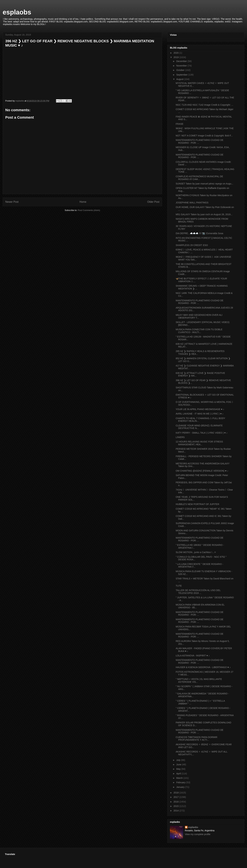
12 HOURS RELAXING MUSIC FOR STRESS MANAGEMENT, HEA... (199, 443)
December (182, 61)
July (179, 760)
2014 (176, 811)
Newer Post (12, 202)
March (180, 778)
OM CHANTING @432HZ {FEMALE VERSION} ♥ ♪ (202, 471)
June (179, 764)
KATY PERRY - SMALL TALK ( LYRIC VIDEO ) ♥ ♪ (202, 433)
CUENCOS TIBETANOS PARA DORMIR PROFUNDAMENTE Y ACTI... (197, 739)
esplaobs (17, 12)
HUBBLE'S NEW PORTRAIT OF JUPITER (197, 504)
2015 (176, 806)
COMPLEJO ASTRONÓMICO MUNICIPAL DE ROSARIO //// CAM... (199, 178)
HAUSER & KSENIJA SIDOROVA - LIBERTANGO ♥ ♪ (203, 667)
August (180, 79)
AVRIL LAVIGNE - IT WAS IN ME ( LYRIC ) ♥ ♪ (199, 414)
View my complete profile (198, 834)
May (179, 769)
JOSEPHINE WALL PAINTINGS (192, 203)
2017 (176, 797)
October (181, 70)
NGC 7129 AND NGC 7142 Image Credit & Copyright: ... (204, 105)
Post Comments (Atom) (89, 210)
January (181, 787)
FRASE (180, 124)
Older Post (153, 202)
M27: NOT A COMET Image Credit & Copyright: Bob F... (204, 136)
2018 (176, 793)
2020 (176, 53)
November (182, 66)
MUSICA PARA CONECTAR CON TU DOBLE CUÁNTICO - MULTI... (199, 331)
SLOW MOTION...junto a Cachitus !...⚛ (196, 552)
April (179, 774)
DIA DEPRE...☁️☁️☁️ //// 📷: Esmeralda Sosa (199, 233)
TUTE (179, 586)
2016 (176, 802)
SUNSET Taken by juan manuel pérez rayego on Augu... (204, 184)
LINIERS (180, 437)
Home (83, 202)
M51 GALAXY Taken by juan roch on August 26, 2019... (204, 214)
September (182, 75)
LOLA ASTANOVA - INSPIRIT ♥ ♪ (193, 656)
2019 (176, 57)
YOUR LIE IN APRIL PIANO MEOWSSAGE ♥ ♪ (200, 409)
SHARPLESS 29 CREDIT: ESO (192, 245)
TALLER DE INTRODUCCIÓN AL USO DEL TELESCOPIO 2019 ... (198, 592)
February (181, 782)
